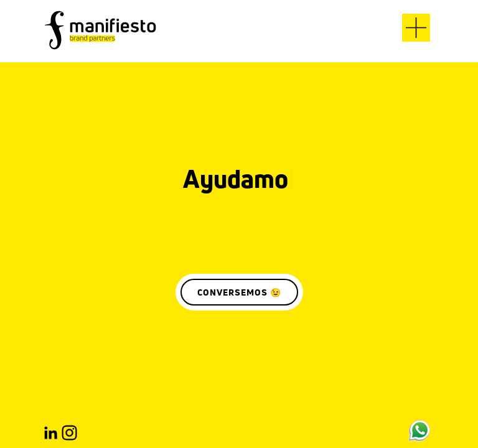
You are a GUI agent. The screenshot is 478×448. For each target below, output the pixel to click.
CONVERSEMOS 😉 (239, 292)
